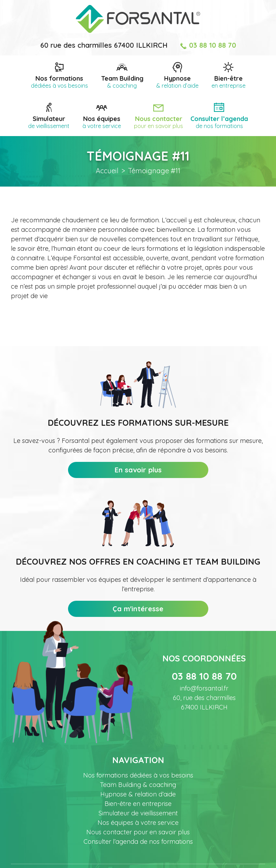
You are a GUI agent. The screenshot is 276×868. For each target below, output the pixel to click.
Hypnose (177, 81)
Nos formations (59, 81)
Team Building (122, 81)
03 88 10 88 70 (208, 45)
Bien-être (228, 81)
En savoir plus (138, 470)
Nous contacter (159, 122)
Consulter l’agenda (219, 122)
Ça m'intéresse (138, 609)
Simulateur (49, 122)
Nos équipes (102, 122)
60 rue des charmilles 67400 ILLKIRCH (104, 45)
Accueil (107, 171)
